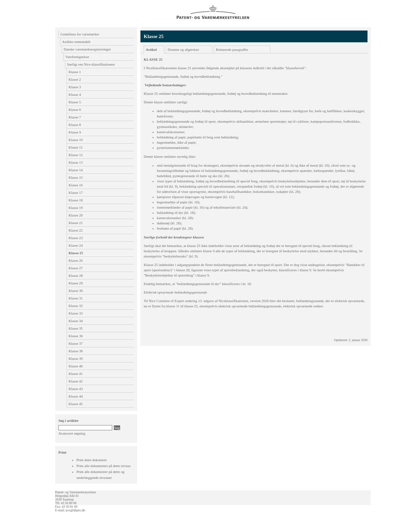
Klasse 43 (76, 389)
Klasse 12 (76, 155)
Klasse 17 (76, 193)
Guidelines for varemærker (80, 34)
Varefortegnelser (77, 57)
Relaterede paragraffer (232, 50)
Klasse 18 (76, 200)
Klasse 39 (76, 358)
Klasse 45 (76, 404)
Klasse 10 (76, 140)
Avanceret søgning (72, 433)
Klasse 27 (76, 268)
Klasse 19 (76, 208)
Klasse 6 (75, 110)
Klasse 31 (76, 298)
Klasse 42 (76, 381)
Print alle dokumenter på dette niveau (104, 466)
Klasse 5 (75, 102)
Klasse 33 (76, 313)
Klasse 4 (75, 94)
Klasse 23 (76, 238)
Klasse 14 (76, 170)
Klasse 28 (76, 276)
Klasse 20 (76, 215)
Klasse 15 (76, 177)
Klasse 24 (76, 245)
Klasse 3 (75, 87)
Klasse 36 (76, 336)
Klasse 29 (76, 283)
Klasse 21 (76, 223)
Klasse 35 (76, 328)
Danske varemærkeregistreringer (87, 49)
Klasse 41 (76, 374)
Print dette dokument (92, 460)
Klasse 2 (75, 79)
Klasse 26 (76, 260)
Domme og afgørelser (183, 50)
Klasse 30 (76, 291)
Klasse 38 (76, 351)
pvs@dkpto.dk (75, 510)
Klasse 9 (75, 132)
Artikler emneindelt (76, 42)
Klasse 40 (76, 366)
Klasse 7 (75, 117)
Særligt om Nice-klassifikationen (91, 64)
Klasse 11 (76, 147)
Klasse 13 (76, 162)
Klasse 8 (75, 125)
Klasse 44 (76, 396)
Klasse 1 (75, 72)
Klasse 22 (76, 230)
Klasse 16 (76, 185)
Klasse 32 (76, 306)
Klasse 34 (76, 321)
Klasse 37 (76, 343)
